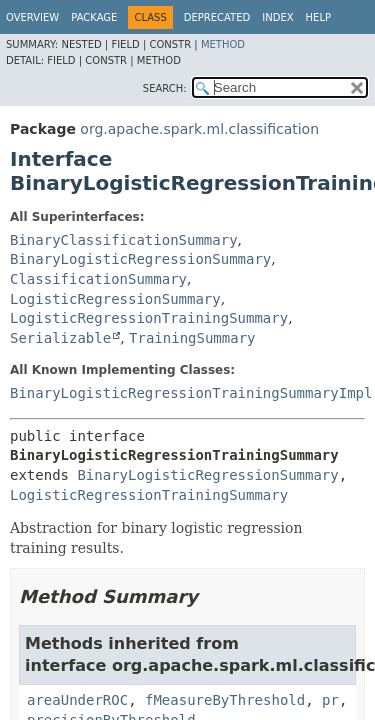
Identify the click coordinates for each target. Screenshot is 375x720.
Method (223, 44)
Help (318, 17)
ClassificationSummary (98, 279)
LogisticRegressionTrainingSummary (149, 318)
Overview (32, 17)
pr (330, 700)
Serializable (60, 338)
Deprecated (217, 17)
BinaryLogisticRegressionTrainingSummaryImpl (191, 393)
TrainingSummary (192, 338)
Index (277, 17)
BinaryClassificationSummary (124, 240)
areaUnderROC (77, 700)
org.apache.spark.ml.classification (199, 129)
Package (94, 17)
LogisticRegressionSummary (115, 299)
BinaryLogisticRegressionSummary (140, 259)
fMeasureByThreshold (225, 700)
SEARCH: (165, 88)
